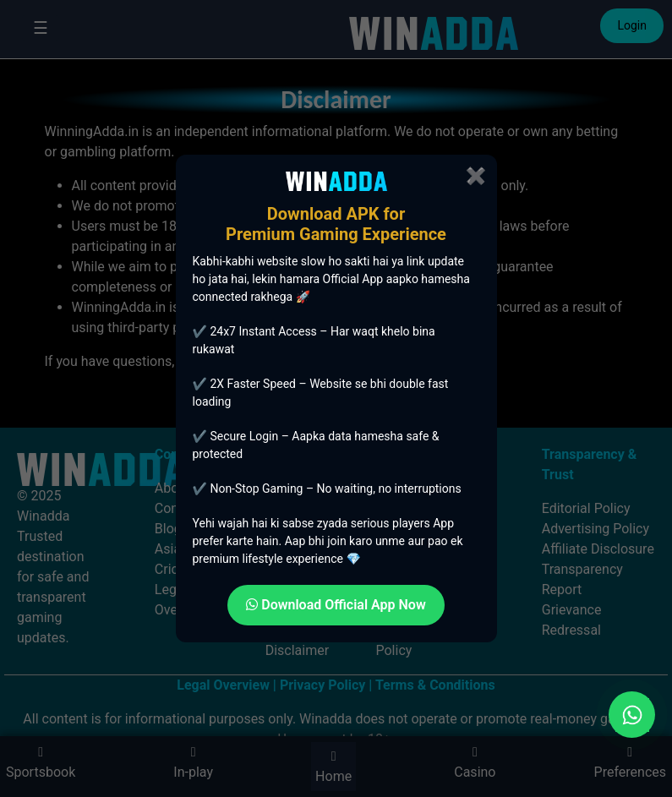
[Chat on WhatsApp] (632, 715)
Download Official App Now (336, 605)
